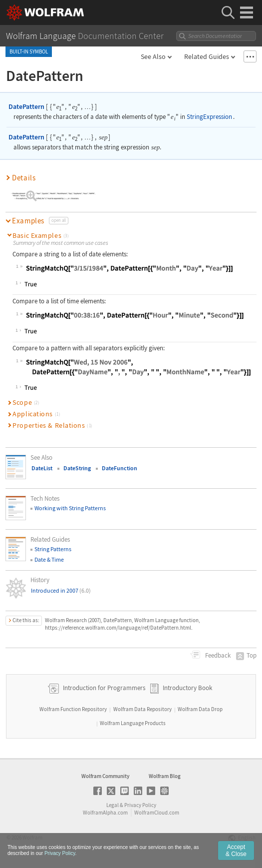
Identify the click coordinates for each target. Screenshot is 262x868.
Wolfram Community (105, 776)
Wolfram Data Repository (142, 709)
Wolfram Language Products (133, 723)
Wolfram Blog (165, 776)
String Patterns (53, 549)
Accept (236, 854)
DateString (77, 468)
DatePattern (26, 106)
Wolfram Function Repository (73, 709)
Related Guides (207, 56)
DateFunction (120, 468)
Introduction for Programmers (103, 688)
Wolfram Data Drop (200, 709)
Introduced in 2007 (61, 590)
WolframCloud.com (157, 813)
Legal (113, 805)
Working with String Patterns (70, 508)
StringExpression (209, 117)
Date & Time (49, 559)
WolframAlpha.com (105, 813)
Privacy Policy (140, 805)
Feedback (217, 655)
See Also (153, 56)
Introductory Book (187, 688)
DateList (42, 468)
